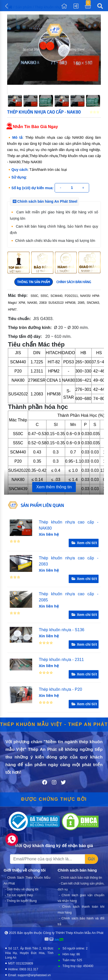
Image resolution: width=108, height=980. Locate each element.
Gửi (91, 859)
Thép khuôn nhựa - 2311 (61, 660)
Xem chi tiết (84, 543)
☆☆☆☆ (46, 643)
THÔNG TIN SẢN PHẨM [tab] (34, 282)
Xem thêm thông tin (54, 487)
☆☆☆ (15, 541)
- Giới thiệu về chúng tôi (22, 889)
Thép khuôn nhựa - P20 (60, 689)
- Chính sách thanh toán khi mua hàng (81, 910)
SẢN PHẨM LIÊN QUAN (42, 505)
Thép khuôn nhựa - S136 (62, 630)
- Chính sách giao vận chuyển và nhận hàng (81, 898)
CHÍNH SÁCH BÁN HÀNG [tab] (74, 282)
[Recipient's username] (47, 859)
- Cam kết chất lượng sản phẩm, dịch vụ (81, 886)
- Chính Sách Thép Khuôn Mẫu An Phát (27, 881)
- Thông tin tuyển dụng (21, 901)
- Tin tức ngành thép (19, 895)
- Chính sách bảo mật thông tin (81, 878)
